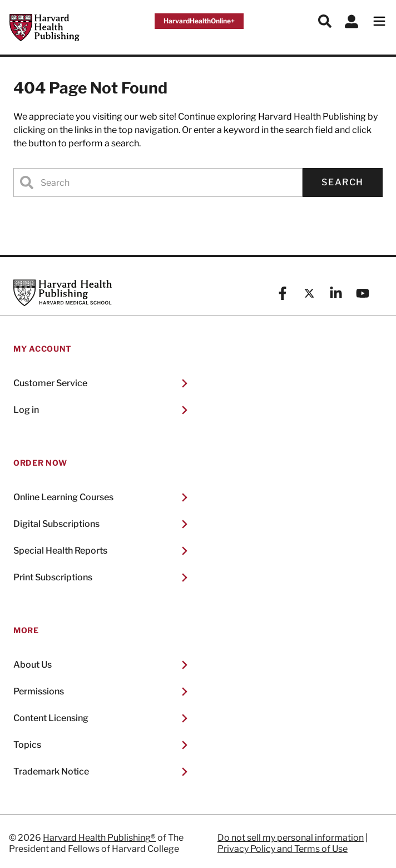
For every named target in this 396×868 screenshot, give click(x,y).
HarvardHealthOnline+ (199, 21)
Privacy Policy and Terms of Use (283, 849)
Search (343, 182)
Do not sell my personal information (291, 838)
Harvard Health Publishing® (99, 838)
